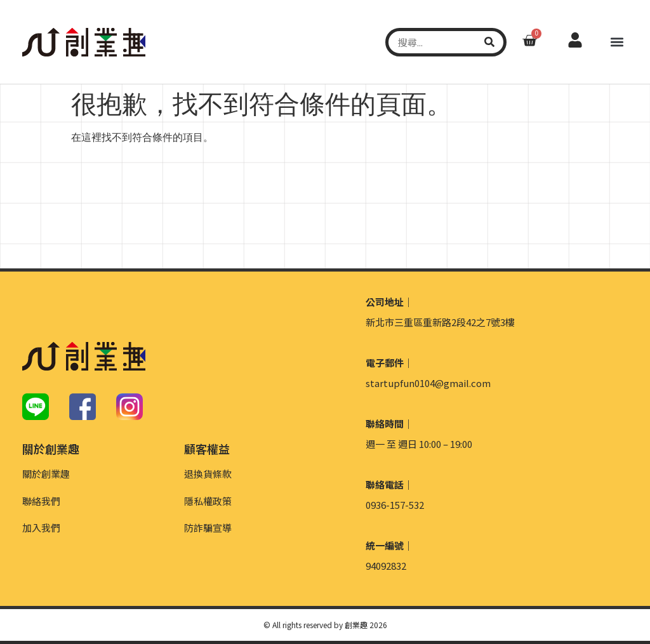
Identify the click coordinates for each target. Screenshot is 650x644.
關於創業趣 (46, 474)
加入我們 (41, 528)
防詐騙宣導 (208, 528)
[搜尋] (489, 42)
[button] (617, 42)
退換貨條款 (208, 474)
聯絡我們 (41, 501)
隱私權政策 (208, 501)
